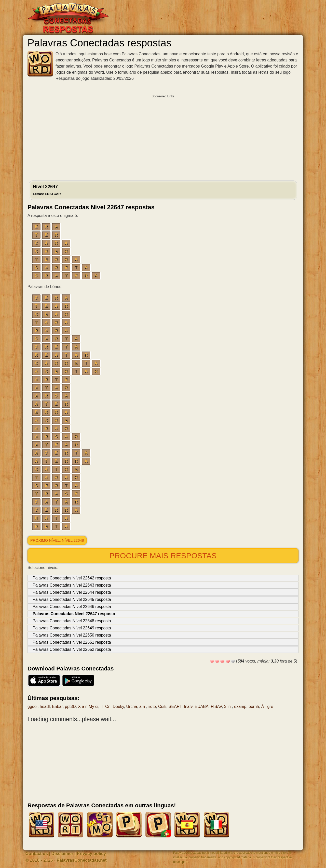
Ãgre (267, 707)
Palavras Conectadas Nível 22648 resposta (72, 621)
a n (143, 707)
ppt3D (70, 707)
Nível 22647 (47, 190)
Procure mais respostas (163, 556)
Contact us (37, 854)
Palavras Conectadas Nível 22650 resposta (72, 635)
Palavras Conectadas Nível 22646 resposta (72, 607)
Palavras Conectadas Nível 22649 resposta (72, 628)
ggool (32, 707)
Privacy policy (91, 854)
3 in (228, 707)
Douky (118, 707)
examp (240, 707)
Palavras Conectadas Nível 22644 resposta (72, 592)
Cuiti (162, 707)
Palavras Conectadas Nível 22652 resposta (72, 649)
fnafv (188, 707)
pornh (254, 707)
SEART (175, 707)
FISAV (216, 707)
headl (45, 707)
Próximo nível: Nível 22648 (57, 540)
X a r (82, 707)
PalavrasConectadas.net (82, 860)
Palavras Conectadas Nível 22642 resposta (72, 578)
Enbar (57, 707)
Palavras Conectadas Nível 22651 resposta (72, 642)
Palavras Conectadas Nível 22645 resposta (72, 599)
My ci (93, 707)
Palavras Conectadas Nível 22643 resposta (72, 585)
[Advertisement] (163, 136)
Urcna (132, 707)
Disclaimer (62, 854)
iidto (152, 707)
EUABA (201, 707)
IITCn (105, 707)
